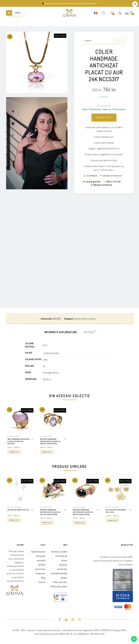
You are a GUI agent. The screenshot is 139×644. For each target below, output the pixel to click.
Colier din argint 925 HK (18, 510)
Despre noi (41, 573)
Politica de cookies (59, 586)
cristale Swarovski (51, 353)
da (44, 366)
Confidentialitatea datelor (59, 576)
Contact (42, 582)
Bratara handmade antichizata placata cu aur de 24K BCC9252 (50, 441)
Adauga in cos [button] (14, 452)
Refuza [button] (135, 4)
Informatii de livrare (61, 558)
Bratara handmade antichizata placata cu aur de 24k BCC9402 (83, 512)
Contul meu (40, 569)
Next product (123, 41)
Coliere (93, 319)
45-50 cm (47, 379)
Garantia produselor (62, 567)
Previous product (117, 41)
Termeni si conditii (59, 552)
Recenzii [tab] (89, 332)
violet (45, 359)
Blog (43, 578)
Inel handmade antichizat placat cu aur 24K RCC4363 (19, 441)
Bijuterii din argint (15, 507)
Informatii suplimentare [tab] (61, 332)
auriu (45, 345)
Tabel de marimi (38, 552)
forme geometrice (51, 373)
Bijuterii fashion (82, 319)
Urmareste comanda (41, 558)
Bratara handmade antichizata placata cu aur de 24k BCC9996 (50, 512)
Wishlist (42, 565)
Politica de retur (60, 582)
